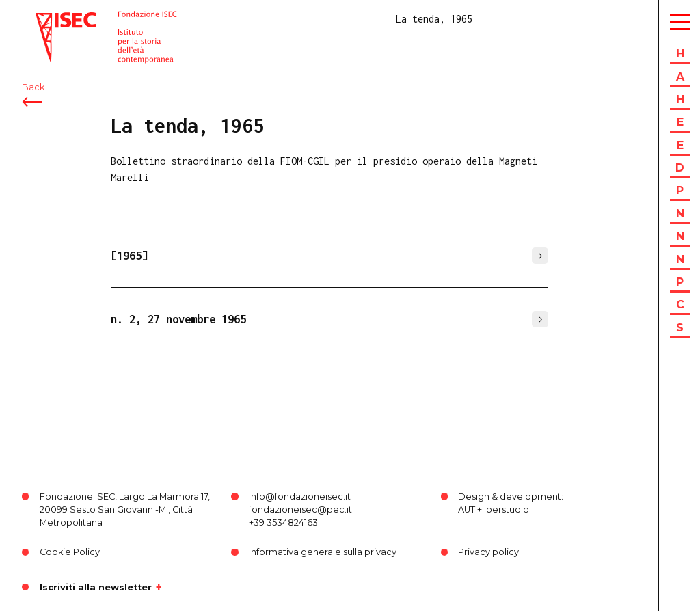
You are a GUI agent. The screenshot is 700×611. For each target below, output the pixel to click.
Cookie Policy (70, 552)
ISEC (46, 19)
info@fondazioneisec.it (300, 497)
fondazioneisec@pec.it (300, 510)
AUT (467, 510)
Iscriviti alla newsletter (96, 587)
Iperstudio (507, 510)
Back (33, 87)
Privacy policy (488, 552)
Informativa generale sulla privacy (323, 552)
